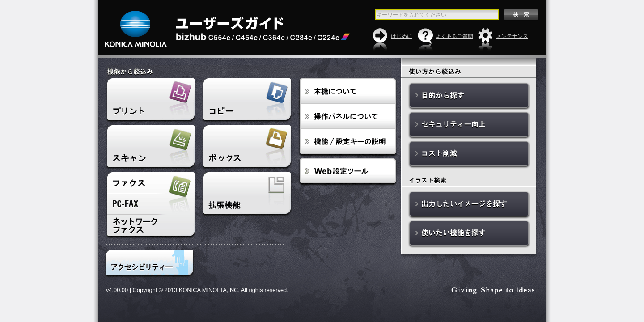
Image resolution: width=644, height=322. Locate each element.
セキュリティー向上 (469, 125)
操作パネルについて (348, 117)
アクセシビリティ (149, 264)
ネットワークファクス (151, 227)
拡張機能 (247, 195)
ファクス (151, 183)
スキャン (151, 148)
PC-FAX (151, 204)
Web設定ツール (348, 172)
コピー (247, 101)
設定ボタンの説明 (348, 143)
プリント (151, 101)
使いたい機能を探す (469, 234)
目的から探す (469, 96)
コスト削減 (469, 155)
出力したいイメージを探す (469, 205)
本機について (348, 91)
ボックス (247, 148)
